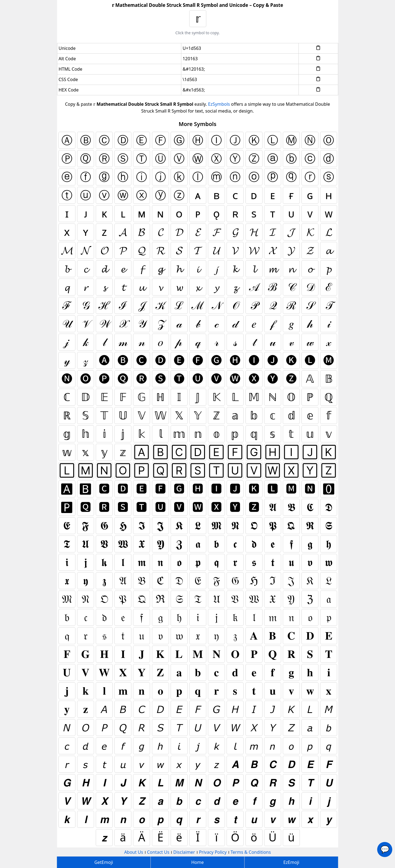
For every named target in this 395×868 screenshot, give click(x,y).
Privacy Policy (213, 852)
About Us (134, 852)
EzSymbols (219, 104)
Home (198, 862)
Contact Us (158, 852)
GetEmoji (104, 862)
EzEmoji (291, 862)
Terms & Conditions (251, 852)
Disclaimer (184, 852)
